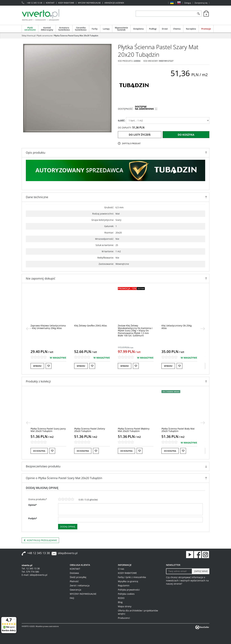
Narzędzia (191, 29)
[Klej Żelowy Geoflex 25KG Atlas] (92, 326)
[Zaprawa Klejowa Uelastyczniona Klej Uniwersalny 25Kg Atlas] (50, 327)
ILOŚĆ (122, 120)
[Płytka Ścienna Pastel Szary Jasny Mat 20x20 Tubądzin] (50, 430)
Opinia (32, 505)
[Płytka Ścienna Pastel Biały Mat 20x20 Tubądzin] (180, 430)
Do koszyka (186, 135)
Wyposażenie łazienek (121, 29)
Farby (95, 29)
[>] (203, 329)
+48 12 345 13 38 (34, 3)
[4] (69, 499)
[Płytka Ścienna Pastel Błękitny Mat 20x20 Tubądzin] (135, 430)
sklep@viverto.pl (68, 553)
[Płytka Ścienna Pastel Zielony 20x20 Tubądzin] (91, 430)
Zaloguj (188, 3)
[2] (63, 499)
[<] (28, 329)
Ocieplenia (138, 29)
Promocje (206, 29)
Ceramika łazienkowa (81, 29)
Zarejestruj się (201, 3)
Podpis (33, 518)
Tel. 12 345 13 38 (31, 568)
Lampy (106, 29)
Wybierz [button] (39, 366)
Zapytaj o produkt (131, 143)
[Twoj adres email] (179, 571)
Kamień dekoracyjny (47, 29)
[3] (66, 499)
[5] (73, 499)
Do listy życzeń (140, 135)
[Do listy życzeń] (50, 366)
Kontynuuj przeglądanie (40, 540)
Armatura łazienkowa (64, 29)
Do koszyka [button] (41, 451)
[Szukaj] (198, 14)
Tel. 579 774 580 (30, 572)
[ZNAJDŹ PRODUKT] (166, 14)
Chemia (177, 29)
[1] (60, 499)
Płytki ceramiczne (30, 29)
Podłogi (153, 29)
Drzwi (165, 29)
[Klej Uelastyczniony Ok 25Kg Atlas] (178, 327)
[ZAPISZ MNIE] (201, 571)
